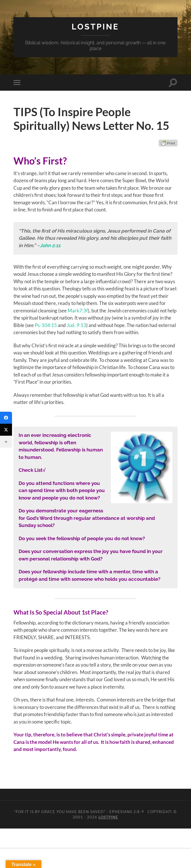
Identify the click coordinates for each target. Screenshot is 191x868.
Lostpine (95, 27)
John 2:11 (50, 245)
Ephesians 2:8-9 (127, 812)
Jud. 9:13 (76, 325)
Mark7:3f (78, 311)
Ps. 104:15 (46, 325)
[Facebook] (6, 418)
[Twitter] (6, 430)
